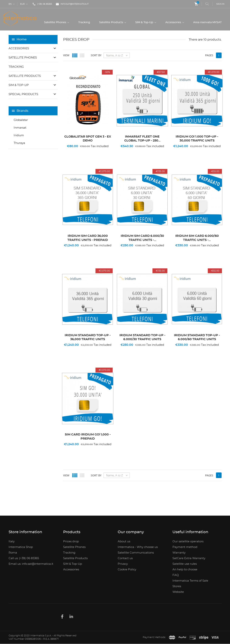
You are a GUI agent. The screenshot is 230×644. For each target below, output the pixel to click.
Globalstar (21, 120)
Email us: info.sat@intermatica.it (31, 564)
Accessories (174, 22)
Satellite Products (112, 22)
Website (178, 592)
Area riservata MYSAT (207, 22)
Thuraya (19, 143)
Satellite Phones (55, 22)
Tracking (84, 22)
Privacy (123, 564)
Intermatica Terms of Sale (190, 581)
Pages (209, 55)
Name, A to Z (118, 56)
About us (124, 541)
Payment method (185, 547)
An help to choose (185, 570)
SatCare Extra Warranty (189, 558)
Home (22, 40)
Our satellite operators (188, 541)
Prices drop (71, 541)
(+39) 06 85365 (42, 4)
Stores (177, 586)
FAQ (176, 575)
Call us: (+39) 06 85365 (24, 558)
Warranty (179, 553)
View (66, 55)
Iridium (19, 135)
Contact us (125, 558)
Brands (23, 111)
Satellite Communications (136, 553)
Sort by (96, 55)
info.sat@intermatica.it (72, 4)
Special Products (23, 94)
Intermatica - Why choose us (138, 547)
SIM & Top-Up (145, 22)
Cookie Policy (127, 570)
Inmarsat (20, 128)
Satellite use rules (185, 564)
